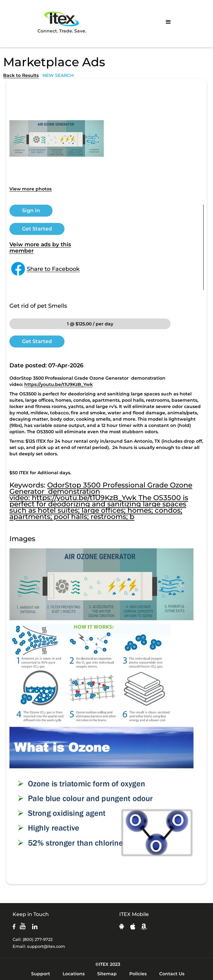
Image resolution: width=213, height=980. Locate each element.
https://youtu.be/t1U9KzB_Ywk (59, 384)
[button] (168, 22)
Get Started (37, 229)
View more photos (31, 189)
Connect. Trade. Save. (62, 22)
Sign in (31, 210)
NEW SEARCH (58, 75)
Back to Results (21, 75)
